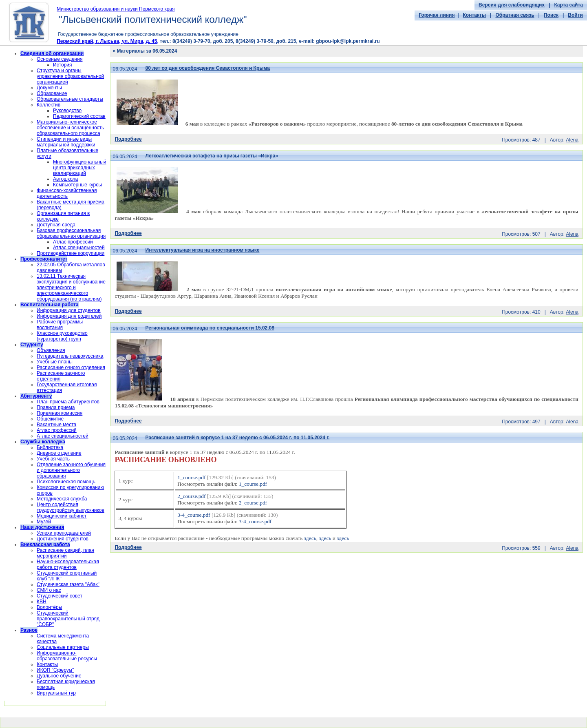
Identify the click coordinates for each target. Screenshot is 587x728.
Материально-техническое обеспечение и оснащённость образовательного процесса (70, 128)
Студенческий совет (60, 596)
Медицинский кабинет (62, 516)
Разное (29, 630)
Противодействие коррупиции (71, 253)
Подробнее (128, 139)
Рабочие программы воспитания (60, 325)
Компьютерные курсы (77, 185)
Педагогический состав (79, 116)
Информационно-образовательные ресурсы (67, 656)
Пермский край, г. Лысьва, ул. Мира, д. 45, (108, 41)
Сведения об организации (52, 53)
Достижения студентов (63, 539)
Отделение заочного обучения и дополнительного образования (71, 470)
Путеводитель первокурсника (70, 356)
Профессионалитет (44, 259)
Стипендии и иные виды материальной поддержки (66, 142)
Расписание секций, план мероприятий (65, 553)
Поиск (551, 15)
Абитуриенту (36, 396)
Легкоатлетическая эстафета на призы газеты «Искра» (212, 156)
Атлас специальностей (79, 248)
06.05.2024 (125, 69)
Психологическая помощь (66, 482)
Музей (44, 522)
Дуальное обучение (59, 676)
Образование (52, 93)
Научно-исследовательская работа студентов (68, 564)
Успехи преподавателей (64, 533)
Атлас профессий (73, 242)
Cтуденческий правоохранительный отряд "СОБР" (68, 619)
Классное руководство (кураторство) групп (62, 336)
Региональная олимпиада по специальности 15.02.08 (210, 328)
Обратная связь (515, 15)
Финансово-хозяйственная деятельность (67, 193)
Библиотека (50, 447)
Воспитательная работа (50, 305)
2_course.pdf (191, 496)
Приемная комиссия (60, 413)
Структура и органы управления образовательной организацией (70, 76)
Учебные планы (55, 362)
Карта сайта (568, 5)
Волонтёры (49, 607)
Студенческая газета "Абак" (68, 584)
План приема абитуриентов (68, 402)
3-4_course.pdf (194, 515)
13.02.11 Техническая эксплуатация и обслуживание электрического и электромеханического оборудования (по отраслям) (71, 288)
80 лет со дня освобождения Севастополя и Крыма (208, 68)
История (63, 65)
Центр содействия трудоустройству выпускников (71, 507)
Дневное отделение (59, 453)
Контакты (475, 15)
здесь (310, 538)
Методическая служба (62, 499)
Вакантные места (56, 425)
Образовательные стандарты (70, 99)
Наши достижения (42, 527)
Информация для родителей (69, 316)
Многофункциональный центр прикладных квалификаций (79, 168)
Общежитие (50, 419)
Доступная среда (56, 225)
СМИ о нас (49, 590)
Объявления (51, 350)
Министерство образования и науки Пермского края (116, 9)
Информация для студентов (69, 310)
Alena (572, 140)
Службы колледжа (43, 442)
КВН (42, 602)
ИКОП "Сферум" (55, 670)
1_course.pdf (191, 477)
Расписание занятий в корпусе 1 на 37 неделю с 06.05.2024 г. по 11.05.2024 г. (238, 438)
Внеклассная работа (45, 544)
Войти (575, 15)
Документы (49, 88)
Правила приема (56, 407)
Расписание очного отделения (71, 367)
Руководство (67, 111)
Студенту (32, 345)
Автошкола (65, 179)
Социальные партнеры (63, 647)
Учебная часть (53, 459)
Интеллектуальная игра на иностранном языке (203, 250)
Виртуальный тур (56, 693)
